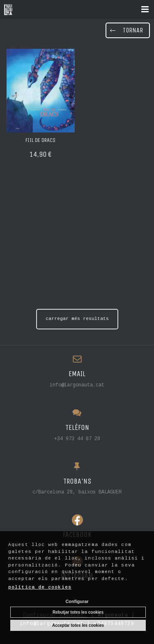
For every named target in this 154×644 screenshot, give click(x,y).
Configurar (77, 601)
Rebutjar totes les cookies (78, 612)
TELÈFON (77, 428)
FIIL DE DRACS (40, 140)
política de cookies (40, 587)
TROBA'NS (77, 481)
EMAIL (77, 374)
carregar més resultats (77, 319)
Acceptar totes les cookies (78, 625)
